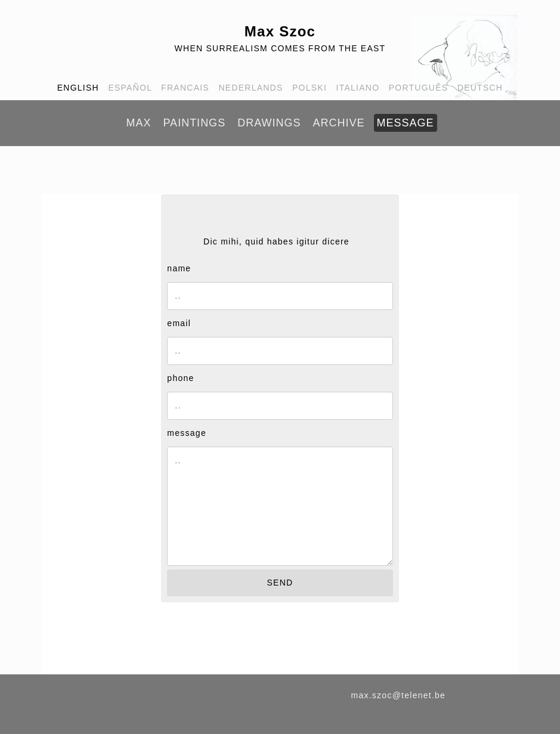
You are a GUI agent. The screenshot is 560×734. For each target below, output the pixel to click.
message (187, 433)
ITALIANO (358, 88)
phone (180, 378)
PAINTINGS (194, 123)
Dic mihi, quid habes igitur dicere (276, 241)
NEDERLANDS (250, 88)
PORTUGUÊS (419, 88)
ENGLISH (78, 88)
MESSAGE (406, 123)
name (179, 268)
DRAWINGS (269, 123)
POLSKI (310, 88)
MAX (138, 123)
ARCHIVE (338, 123)
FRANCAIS (185, 88)
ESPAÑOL (130, 88)
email (179, 323)
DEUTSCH (480, 88)
